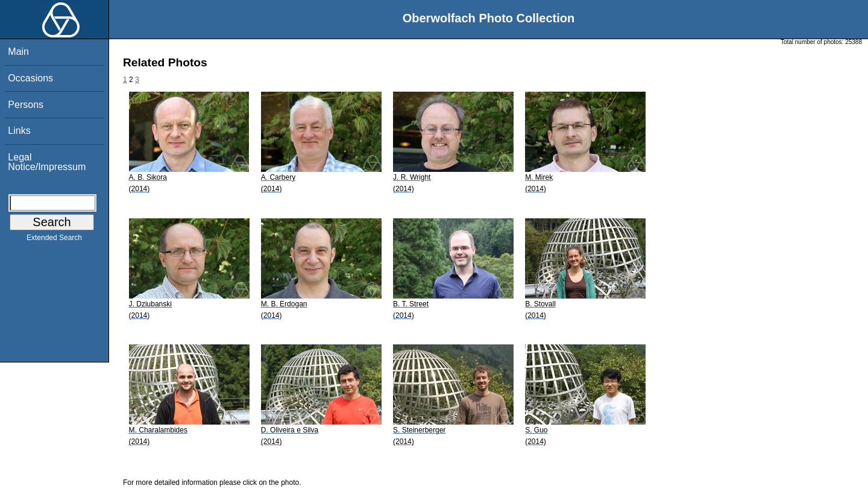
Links (19, 131)
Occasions (30, 78)
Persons (26, 105)
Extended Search (54, 240)
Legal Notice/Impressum (47, 162)
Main (18, 52)
